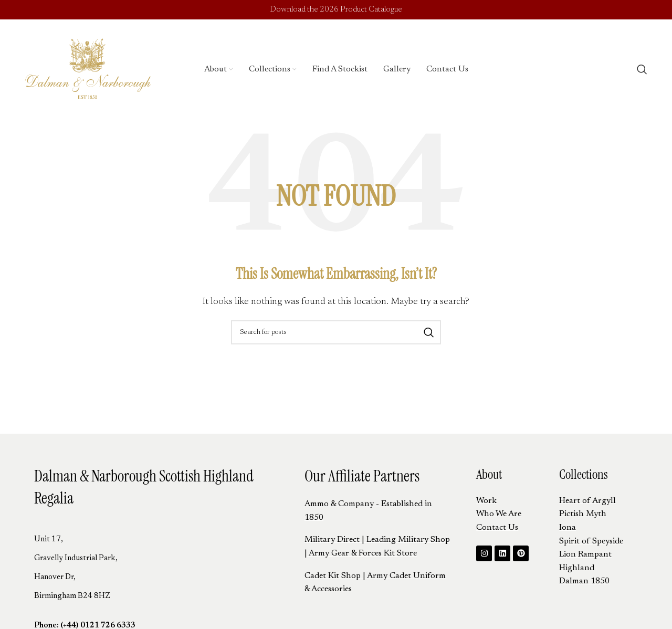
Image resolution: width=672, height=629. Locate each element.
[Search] (642, 71)
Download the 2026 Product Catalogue (336, 10)
